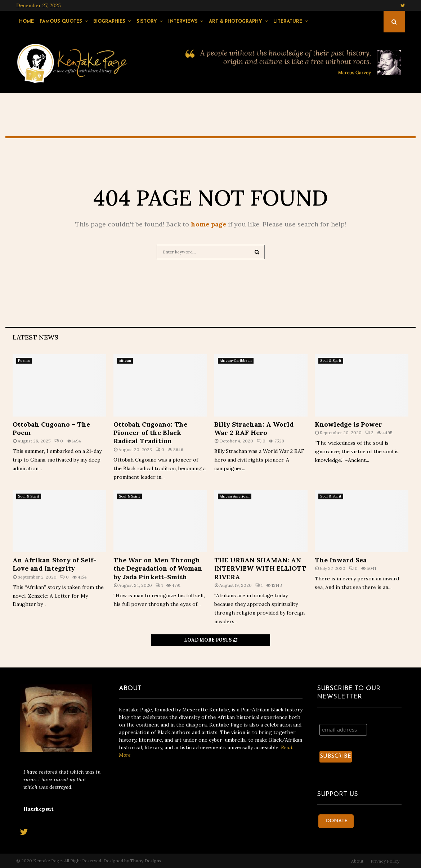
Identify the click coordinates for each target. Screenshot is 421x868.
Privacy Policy (385, 861)
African (125, 361)
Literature (288, 21)
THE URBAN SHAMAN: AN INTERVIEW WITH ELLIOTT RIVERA (260, 568)
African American (235, 496)
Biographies (109, 21)
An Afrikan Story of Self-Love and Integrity (55, 564)
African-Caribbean (236, 361)
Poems (24, 361)
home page (209, 224)
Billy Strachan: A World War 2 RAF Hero (254, 428)
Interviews (183, 21)
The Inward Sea (341, 560)
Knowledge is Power (348, 424)
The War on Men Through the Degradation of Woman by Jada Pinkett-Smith (158, 568)
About (357, 861)
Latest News (35, 337)
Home (26, 21)
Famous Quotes (61, 21)
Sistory (147, 21)
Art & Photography (236, 21)
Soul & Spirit (331, 361)
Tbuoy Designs (146, 861)
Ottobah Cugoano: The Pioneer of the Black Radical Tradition (150, 433)
